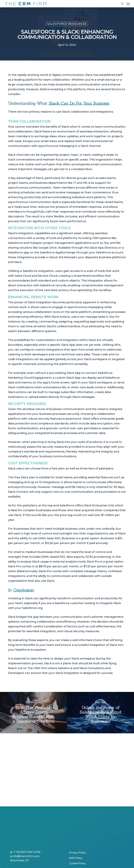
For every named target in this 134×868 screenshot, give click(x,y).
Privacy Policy (77, 820)
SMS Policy (76, 825)
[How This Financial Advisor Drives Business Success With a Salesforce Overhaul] (33, 713)
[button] (128, 4)
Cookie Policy (77, 831)
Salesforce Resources (67, 24)
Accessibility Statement (83, 836)
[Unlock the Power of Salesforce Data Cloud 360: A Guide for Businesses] (100, 713)
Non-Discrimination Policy (85, 842)
